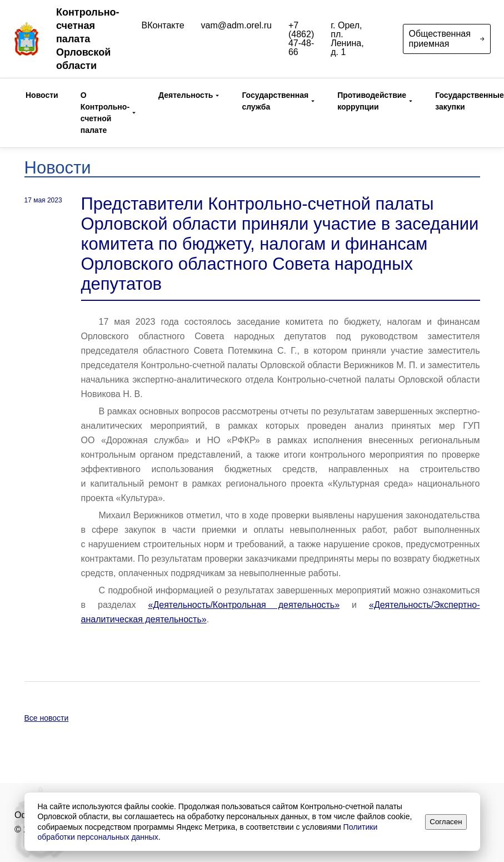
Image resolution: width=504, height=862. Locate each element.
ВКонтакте (163, 26)
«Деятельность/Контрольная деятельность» (244, 605)
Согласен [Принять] (446, 822)
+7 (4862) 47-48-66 (301, 39)
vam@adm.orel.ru (236, 26)
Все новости (47, 718)
